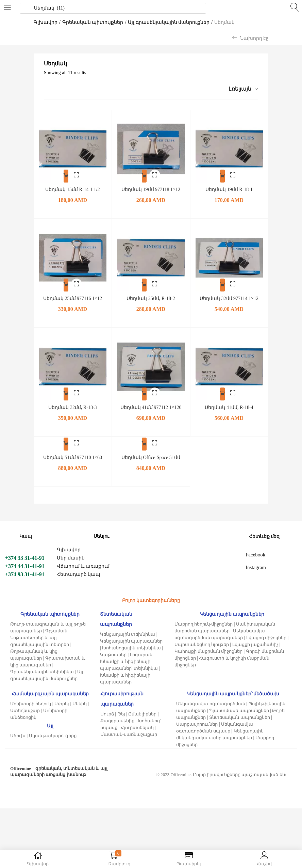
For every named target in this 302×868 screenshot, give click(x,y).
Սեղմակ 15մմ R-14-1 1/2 (72, 188)
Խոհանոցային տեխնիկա (131, 660)
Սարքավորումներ (197, 736)
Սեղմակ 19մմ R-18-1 (229, 188)
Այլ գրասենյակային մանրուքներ (169, 22)
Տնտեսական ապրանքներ (239, 729)
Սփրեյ (62, 716)
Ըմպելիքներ (142, 726)
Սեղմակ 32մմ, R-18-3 (72, 402)
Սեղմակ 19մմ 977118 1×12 (151, 188)
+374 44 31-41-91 (25, 578)
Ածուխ (18, 748)
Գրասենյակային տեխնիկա (42, 684)
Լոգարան (141, 667)
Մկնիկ (80, 716)
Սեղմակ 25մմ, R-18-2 (151, 295)
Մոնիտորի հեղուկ (31, 716)
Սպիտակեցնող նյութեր (202, 656)
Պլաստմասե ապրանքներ (239, 722)
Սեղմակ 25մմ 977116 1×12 (73, 295)
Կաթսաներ (113, 667)
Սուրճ (107, 726)
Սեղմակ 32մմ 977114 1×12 (229, 295)
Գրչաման (56, 643)
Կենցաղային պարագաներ (131, 653)
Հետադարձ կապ (79, 586)
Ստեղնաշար (25, 722)
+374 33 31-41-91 (25, 570)
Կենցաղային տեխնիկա (128, 646)
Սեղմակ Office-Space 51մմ (151, 469)
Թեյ (121, 726)
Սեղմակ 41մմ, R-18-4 (229, 402)
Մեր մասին (71, 570)
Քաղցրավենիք (117, 733)
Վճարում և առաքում (83, 578)
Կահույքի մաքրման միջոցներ (209, 663)
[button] (241, 89)
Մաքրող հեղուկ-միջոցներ (204, 636)
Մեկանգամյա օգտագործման (211, 716)
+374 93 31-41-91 (25, 586)
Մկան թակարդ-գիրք (53, 748)
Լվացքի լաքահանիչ (255, 656)
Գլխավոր (46, 22)
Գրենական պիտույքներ (93, 22)
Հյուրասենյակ (137, 739)
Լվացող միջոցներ (266, 650)
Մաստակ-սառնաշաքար (129, 746)
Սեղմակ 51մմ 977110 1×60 (73, 462)
